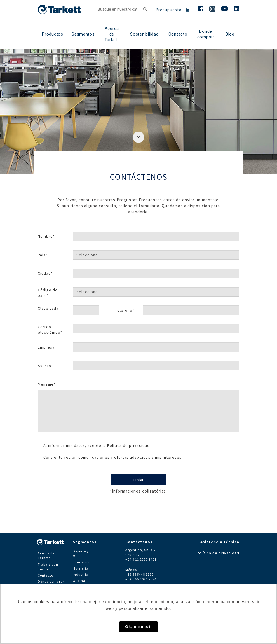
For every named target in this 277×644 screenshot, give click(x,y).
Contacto (45, 575)
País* (43, 255)
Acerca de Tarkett (112, 34)
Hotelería (81, 568)
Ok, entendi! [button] (138, 627)
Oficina (79, 581)
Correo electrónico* (50, 330)
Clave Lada (48, 308)
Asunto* (45, 366)
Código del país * (48, 293)
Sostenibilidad (144, 34)
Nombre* (46, 236)
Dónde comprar (206, 34)
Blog (230, 34)
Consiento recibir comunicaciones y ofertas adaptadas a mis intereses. (110, 457)
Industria (81, 574)
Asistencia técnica (220, 542)
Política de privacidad (128, 445)
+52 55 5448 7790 (140, 574)
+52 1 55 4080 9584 (141, 579)
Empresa (46, 347)
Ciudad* (45, 273)
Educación (82, 562)
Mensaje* (47, 384)
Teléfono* (125, 310)
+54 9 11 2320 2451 (141, 559)
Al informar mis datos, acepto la (97, 445)
